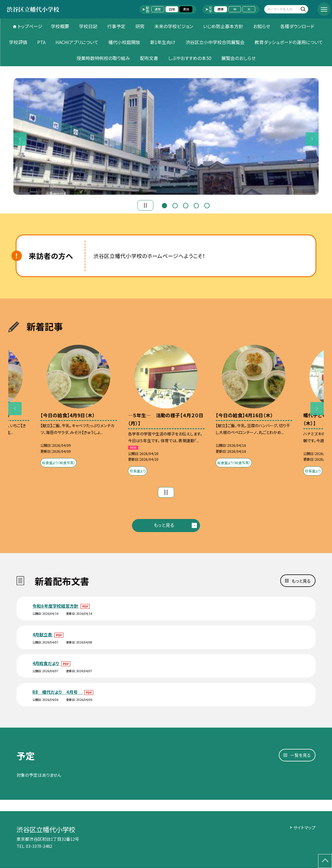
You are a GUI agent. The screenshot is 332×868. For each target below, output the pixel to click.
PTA (41, 42)
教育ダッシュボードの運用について (289, 42)
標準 (220, 9)
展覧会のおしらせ (239, 58)
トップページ (30, 26)
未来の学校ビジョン (174, 26)
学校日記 (88, 26)
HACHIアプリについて (77, 42)
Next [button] (312, 139)
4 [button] (196, 205)
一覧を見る (300, 755)
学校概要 (60, 26)
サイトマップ (304, 827)
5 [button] (207, 205)
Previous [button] (20, 139)
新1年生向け (163, 42)
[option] (166, 136)
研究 (140, 26)
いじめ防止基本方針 (223, 26)
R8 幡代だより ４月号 (58, 692)
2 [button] (175, 205)
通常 (158, 9)
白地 (172, 9)
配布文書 (149, 58)
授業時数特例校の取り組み (103, 58)
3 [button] (186, 205)
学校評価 (18, 42)
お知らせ (262, 26)
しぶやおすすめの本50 (190, 58)
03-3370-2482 (39, 846)
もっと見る (164, 525)
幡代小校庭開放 (124, 42)
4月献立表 (43, 635)
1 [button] (165, 205)
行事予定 (116, 26)
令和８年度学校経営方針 (56, 606)
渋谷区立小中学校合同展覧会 (215, 42)
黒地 (186, 9)
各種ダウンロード (297, 26)
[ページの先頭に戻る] (325, 861)
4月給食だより (46, 663)
